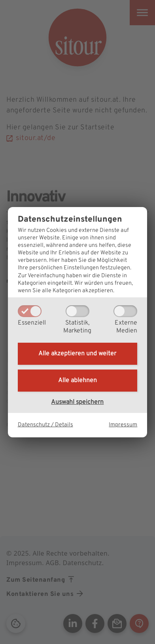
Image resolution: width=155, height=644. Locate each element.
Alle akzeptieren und (77, 354)
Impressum (123, 425)
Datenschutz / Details (45, 425)
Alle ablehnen (77, 381)
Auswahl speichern (77, 402)
